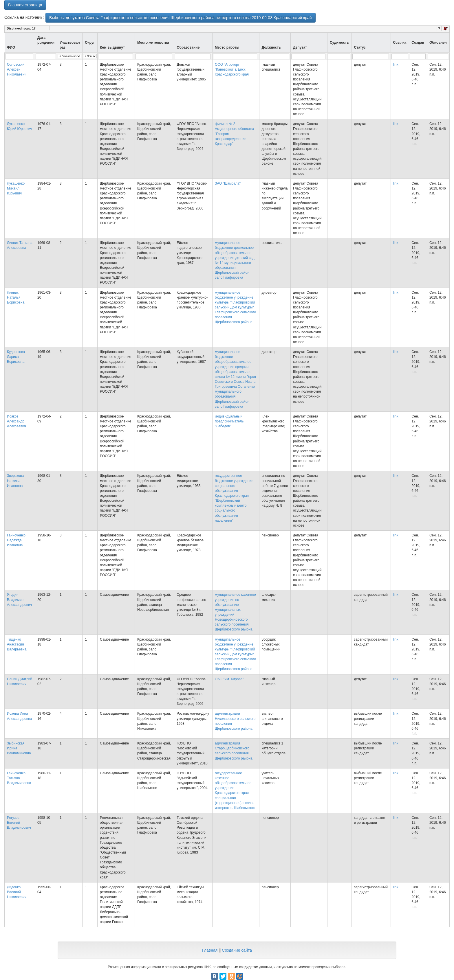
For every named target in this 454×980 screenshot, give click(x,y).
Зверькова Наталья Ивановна (15, 481)
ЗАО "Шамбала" (228, 183)
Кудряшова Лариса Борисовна (16, 357)
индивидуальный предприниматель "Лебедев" (229, 421)
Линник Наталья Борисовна (16, 297)
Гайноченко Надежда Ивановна (16, 540)
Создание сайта (237, 950)
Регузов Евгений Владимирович (19, 823)
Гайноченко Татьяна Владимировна (19, 778)
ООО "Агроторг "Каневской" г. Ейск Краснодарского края (232, 69)
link (396, 65)
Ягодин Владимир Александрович (19, 600)
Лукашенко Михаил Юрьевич (16, 188)
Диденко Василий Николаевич (17, 892)
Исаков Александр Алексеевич (17, 421)
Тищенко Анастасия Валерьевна (17, 644)
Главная (210, 950)
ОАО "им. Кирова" (229, 679)
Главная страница (25, 5)
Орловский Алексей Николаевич (17, 69)
